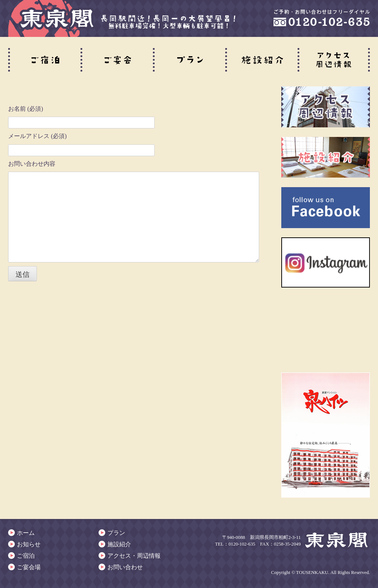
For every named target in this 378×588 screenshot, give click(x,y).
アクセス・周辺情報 (134, 556)
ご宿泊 (26, 556)
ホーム (26, 533)
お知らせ (29, 544)
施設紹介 (119, 544)
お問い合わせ (125, 567)
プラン (116, 533)
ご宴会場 (29, 567)
